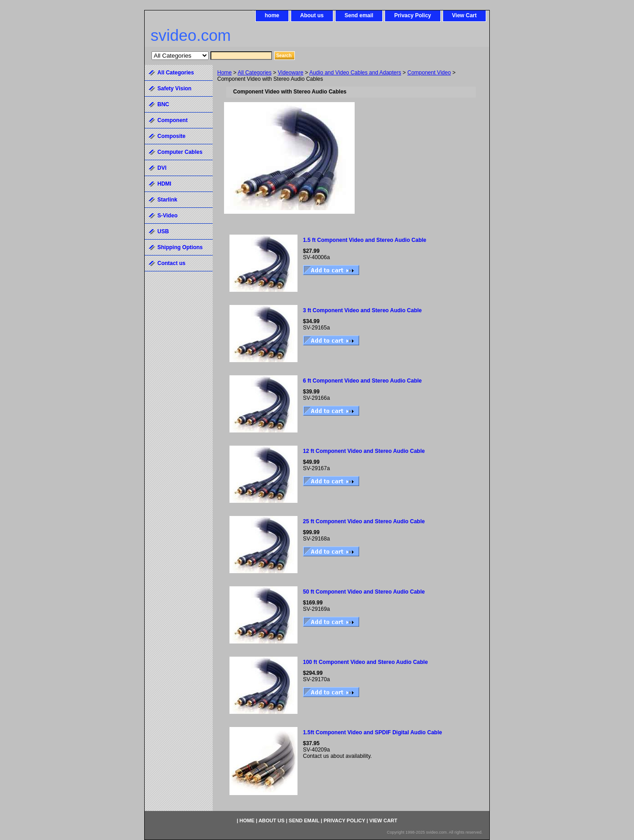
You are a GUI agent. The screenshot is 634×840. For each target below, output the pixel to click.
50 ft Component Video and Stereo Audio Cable (364, 592)
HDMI (164, 184)
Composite (171, 136)
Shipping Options (180, 247)
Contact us (171, 263)
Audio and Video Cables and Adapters (355, 73)
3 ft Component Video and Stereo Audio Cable (362, 310)
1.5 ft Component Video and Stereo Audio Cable (365, 240)
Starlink (167, 200)
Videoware (290, 73)
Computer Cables (180, 152)
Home (224, 73)
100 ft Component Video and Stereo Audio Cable (365, 662)
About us (312, 15)
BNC (163, 104)
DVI (162, 168)
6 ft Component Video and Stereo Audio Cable (362, 381)
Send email (359, 15)
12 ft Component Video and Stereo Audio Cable (364, 451)
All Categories (255, 73)
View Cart (464, 15)
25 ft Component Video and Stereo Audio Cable (364, 521)
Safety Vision (174, 88)
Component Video (429, 73)
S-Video (167, 216)
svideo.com (191, 35)
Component (173, 120)
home (272, 15)
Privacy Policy (412, 15)
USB (163, 231)
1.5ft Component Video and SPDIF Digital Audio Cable (373, 732)
